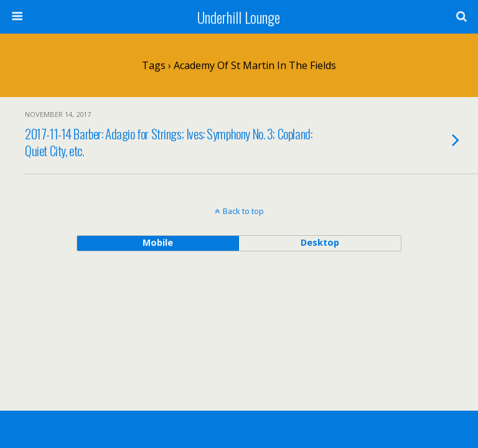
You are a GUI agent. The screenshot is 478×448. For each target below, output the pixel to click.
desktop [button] (320, 242)
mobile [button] (158, 242)
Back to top (243, 211)
